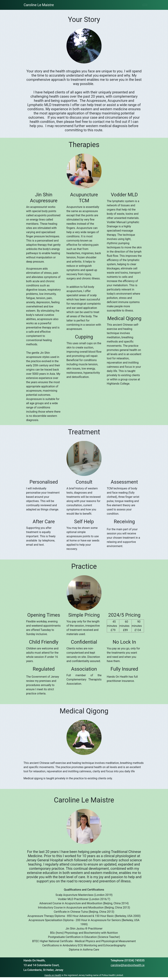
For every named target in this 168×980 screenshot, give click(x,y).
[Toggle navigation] (145, 5)
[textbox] (84, 45)
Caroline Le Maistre (39, 5)
